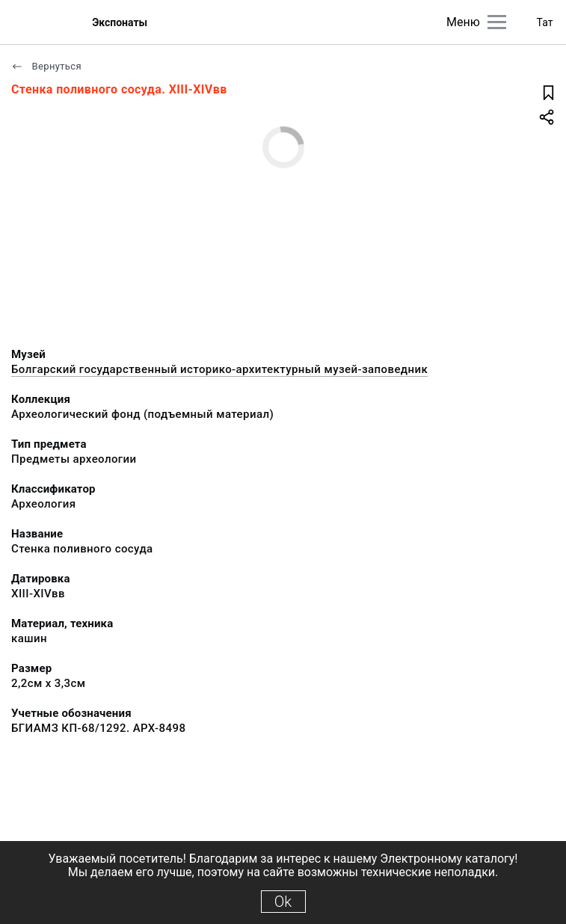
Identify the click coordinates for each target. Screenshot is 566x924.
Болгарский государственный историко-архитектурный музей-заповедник (219, 369)
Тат (545, 22)
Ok (283, 902)
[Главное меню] (497, 22)
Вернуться (46, 66)
